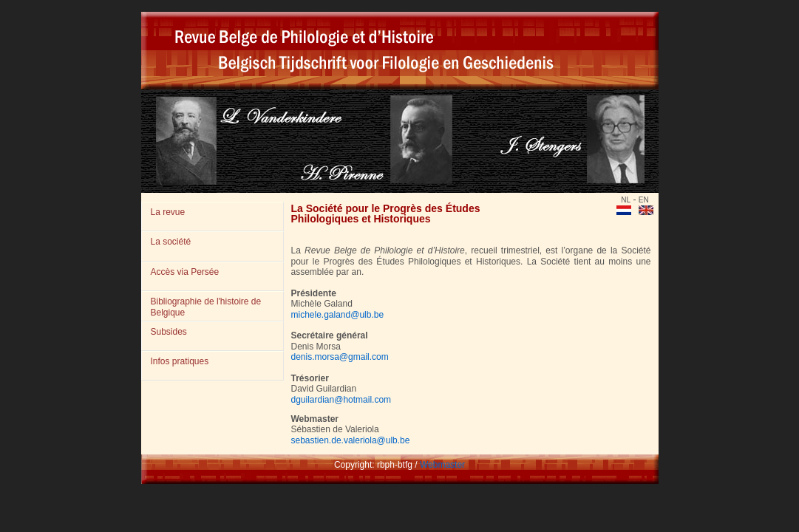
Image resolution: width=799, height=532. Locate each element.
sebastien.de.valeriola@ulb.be (351, 440)
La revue (168, 212)
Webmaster (442, 465)
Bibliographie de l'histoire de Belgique (206, 307)
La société (171, 242)
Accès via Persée (185, 272)
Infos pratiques (180, 361)
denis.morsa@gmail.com (340, 357)
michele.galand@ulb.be (338, 315)
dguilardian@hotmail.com (341, 400)
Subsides (169, 332)
